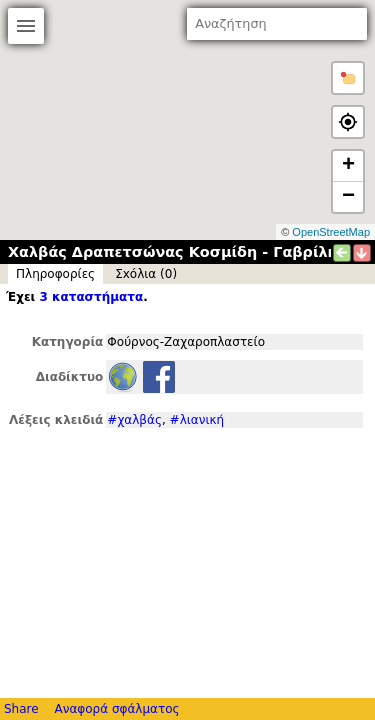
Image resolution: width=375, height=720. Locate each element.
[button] (348, 78)
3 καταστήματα (91, 297)
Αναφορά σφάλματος (116, 709)
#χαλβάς (134, 420)
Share (21, 709)
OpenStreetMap (331, 232)
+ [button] (348, 166)
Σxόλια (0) (146, 274)
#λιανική (197, 420)
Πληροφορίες (55, 274)
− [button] (348, 197)
